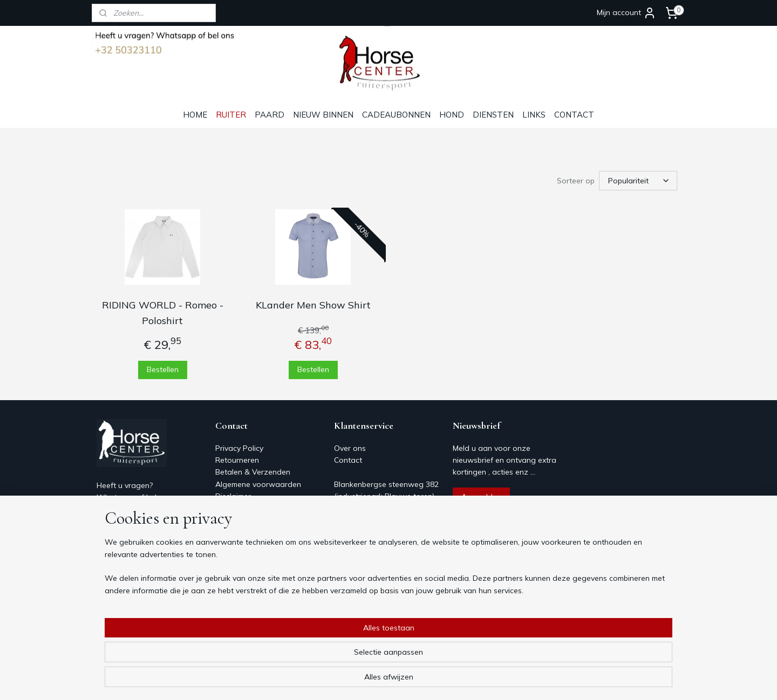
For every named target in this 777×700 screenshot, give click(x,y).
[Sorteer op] (638, 181)
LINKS (534, 115)
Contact (229, 509)
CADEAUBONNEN (396, 115)
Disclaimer (233, 496)
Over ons (231, 520)
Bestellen (163, 369)
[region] (317, 657)
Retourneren (237, 460)
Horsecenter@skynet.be (138, 546)
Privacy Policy (239, 448)
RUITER (231, 115)
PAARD (270, 115)
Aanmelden (481, 497)
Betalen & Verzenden (253, 472)
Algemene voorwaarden (258, 484)
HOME (195, 115)
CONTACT (574, 115)
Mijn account (626, 13)
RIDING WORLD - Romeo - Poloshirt (163, 313)
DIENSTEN (493, 115)
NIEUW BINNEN (323, 115)
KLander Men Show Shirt (313, 305)
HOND (452, 115)
